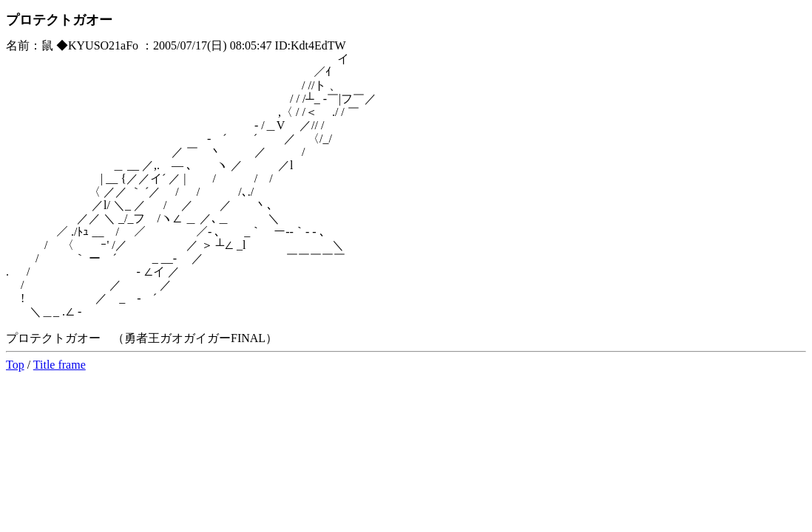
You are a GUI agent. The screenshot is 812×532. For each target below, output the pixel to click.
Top (15, 365)
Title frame (60, 365)
